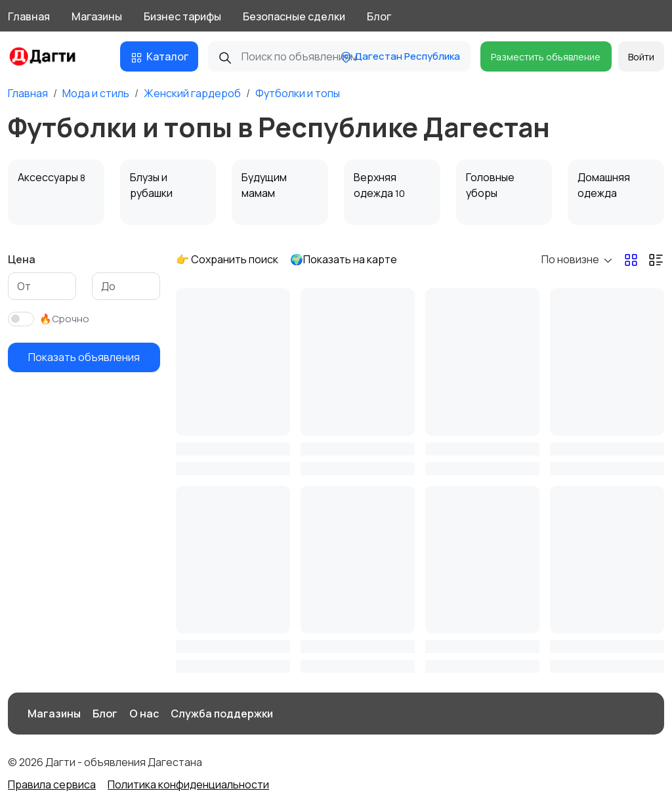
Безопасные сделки (294, 16)
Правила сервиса (52, 784)
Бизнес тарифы (182, 16)
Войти (641, 57)
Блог (379, 16)
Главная (29, 16)
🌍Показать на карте (344, 259)
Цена (22, 259)
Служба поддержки (222, 714)
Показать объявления (84, 357)
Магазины (97, 16)
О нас (144, 714)
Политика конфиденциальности (188, 784)
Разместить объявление (546, 57)
